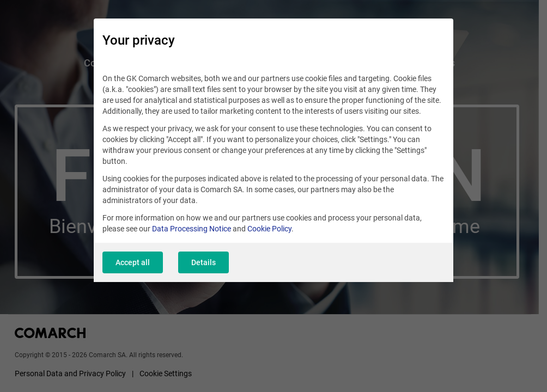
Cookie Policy (269, 229)
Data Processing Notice (192, 229)
